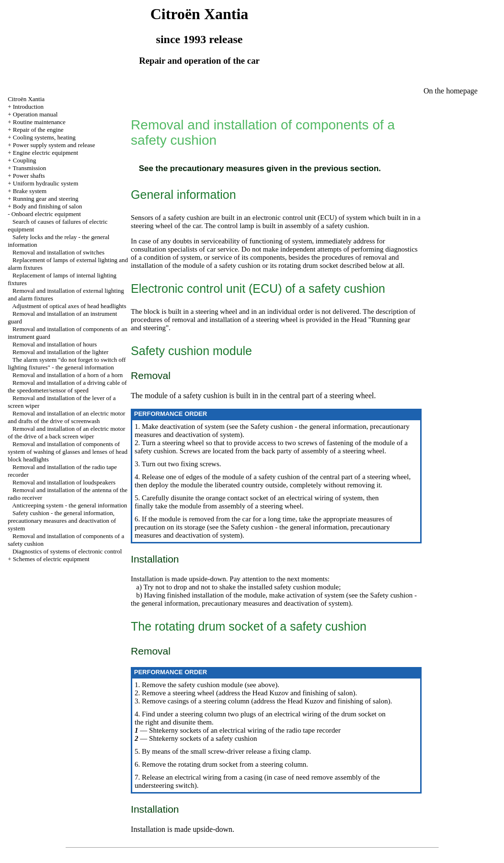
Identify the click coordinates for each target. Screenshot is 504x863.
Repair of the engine (38, 130)
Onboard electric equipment (46, 214)
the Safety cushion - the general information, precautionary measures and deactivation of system (274, 599)
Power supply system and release (54, 145)
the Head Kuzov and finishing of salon (296, 693)
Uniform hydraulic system (46, 183)
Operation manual (35, 114)
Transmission (30, 168)
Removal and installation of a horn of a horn (68, 375)
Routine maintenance (39, 122)
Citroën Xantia (26, 99)
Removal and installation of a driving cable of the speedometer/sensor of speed (67, 386)
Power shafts (29, 176)
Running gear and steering (46, 199)
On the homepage (451, 91)
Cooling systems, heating (44, 137)
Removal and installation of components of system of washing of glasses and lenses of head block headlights (68, 452)
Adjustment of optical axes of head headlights (69, 306)
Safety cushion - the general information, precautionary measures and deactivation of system (62, 521)
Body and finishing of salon (47, 206)
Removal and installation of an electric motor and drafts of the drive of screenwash (66, 417)
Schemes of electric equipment (51, 559)
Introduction (28, 107)
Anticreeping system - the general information (69, 505)
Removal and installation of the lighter (60, 352)
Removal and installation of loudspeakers (64, 482)
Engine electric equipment (46, 153)
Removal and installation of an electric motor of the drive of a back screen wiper (66, 432)
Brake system (30, 191)
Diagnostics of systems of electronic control (67, 551)
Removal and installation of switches (58, 252)
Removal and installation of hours (55, 344)
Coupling (24, 160)
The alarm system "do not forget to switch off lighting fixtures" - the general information (67, 363)
